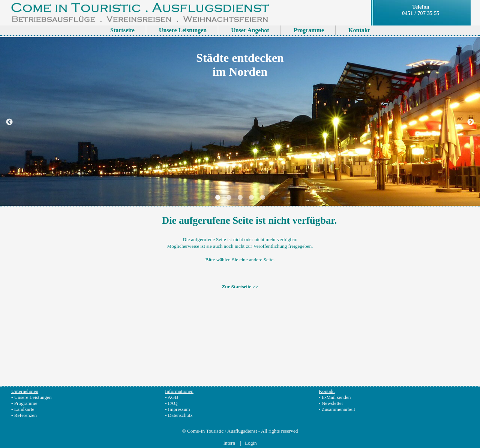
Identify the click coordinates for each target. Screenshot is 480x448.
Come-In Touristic (205, 431)
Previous (9, 122)
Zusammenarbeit (338, 409)
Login (251, 443)
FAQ (173, 403)
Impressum (179, 409)
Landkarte (24, 409)
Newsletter (332, 403)
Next (471, 122)
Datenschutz (180, 415)
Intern (230, 443)
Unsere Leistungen (33, 397)
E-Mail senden (336, 397)
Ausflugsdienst (242, 431)
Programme (26, 403)
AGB (173, 397)
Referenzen (25, 415)
